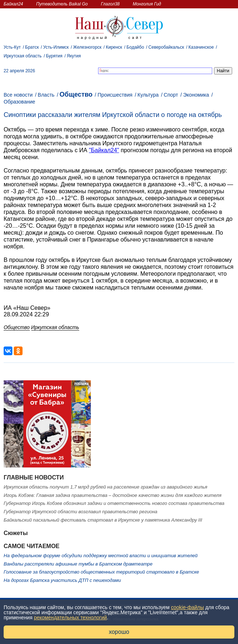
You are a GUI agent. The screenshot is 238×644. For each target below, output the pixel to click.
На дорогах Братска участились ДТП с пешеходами (62, 580)
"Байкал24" (104, 150)
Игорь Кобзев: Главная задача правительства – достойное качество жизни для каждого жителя (112, 495)
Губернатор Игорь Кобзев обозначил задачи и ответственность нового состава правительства (114, 503)
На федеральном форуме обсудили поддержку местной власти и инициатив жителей (101, 556)
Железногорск (87, 47)
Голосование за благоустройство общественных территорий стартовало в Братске (101, 572)
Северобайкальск (166, 47)
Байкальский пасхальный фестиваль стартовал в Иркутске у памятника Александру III (103, 520)
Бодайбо (135, 47)
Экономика (196, 95)
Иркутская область (23, 56)
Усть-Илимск (56, 47)
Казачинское (201, 47)
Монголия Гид (147, 4)
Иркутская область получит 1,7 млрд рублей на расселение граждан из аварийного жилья (105, 487)
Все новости (18, 95)
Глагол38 (110, 4)
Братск (32, 47)
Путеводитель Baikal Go (62, 4)
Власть (46, 95)
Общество (76, 94)
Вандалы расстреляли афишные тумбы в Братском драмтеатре (78, 564)
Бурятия (54, 56)
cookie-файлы (188, 607)
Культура (148, 95)
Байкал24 (13, 4)
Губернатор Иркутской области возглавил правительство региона (80, 512)
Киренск (114, 47)
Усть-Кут (12, 47)
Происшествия (115, 95)
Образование (19, 102)
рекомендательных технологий (70, 617)
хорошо (119, 632)
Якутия (74, 56)
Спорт (171, 95)
